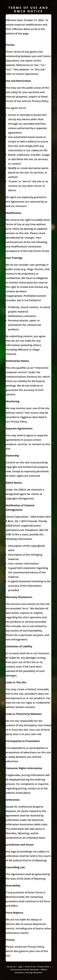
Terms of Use (30, 967)
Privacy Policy (43, 967)
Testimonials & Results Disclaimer (24, 970)
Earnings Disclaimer (34, 973)
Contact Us (11, 967)
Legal (20, 967)
